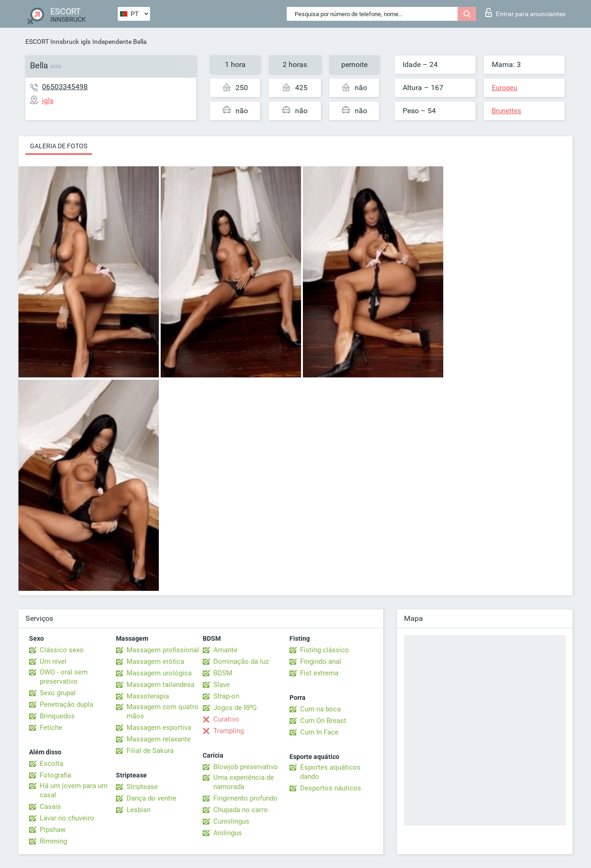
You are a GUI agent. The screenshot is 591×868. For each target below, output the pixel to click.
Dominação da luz (241, 662)
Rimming (53, 841)
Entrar (525, 12)
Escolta (51, 764)
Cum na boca (320, 709)
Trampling (229, 731)
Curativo (226, 719)
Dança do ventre (151, 798)
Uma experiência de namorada (244, 782)
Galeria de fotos (59, 146)
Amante (225, 650)
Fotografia (55, 775)
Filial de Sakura (150, 751)
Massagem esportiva (159, 728)
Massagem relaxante (159, 739)
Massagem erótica (155, 662)
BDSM (223, 673)
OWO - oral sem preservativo (64, 677)
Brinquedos (57, 716)
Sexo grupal (58, 693)
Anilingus (228, 833)
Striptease (142, 787)
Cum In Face (319, 732)
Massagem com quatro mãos (163, 711)
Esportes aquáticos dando (330, 772)
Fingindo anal (321, 662)
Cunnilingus (231, 821)
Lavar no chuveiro (67, 818)
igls (86, 42)
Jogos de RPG (235, 708)
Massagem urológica (159, 673)
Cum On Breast (323, 721)
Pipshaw (53, 830)
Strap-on (226, 696)
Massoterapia (148, 696)
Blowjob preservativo (246, 767)
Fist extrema (319, 673)
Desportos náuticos (331, 788)
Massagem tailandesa (160, 685)
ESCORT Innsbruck (52, 42)
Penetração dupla (66, 704)
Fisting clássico (325, 650)
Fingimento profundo (245, 798)
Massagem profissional (163, 650)
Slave (222, 685)
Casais (50, 807)
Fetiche (51, 728)
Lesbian (139, 810)
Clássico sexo (62, 650)
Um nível (53, 662)
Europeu (504, 88)
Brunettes (507, 111)
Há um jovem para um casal (74, 790)
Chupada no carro (241, 810)
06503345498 (65, 87)
